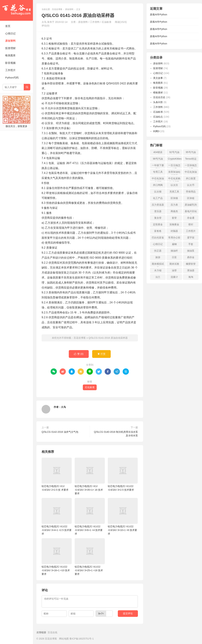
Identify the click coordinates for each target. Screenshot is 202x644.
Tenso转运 (191, 159)
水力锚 (158, 270)
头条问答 (158, 102)
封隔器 (174, 231)
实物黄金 (174, 224)
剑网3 (156, 131)
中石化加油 (191, 172)
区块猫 (174, 198)
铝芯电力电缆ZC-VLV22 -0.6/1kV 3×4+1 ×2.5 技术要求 (57, 516)
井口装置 (191, 178)
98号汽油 (158, 159)
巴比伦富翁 (158, 238)
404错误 (158, 152)
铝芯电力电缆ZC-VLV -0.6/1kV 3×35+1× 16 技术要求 (90, 476)
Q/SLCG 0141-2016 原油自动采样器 (108, 338)
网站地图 (64, 639)
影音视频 (10, 63)
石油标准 (107, 22)
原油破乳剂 (191, 205)
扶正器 (158, 251)
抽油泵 (191, 251)
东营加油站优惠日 (174, 173)
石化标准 (90, 387)
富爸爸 (158, 231)
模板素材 (158, 92)
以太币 (191, 185)
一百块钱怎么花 (191, 166)
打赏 (101, 354)
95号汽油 (191, 152)
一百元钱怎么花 (174, 166)
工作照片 (10, 70)
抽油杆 (174, 251)
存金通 (191, 218)
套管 (174, 218)
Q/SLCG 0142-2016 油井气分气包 (60, 432)
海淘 (191, 277)
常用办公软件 (174, 238)
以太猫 (158, 192)
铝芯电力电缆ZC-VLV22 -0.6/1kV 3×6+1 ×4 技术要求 (90, 516)
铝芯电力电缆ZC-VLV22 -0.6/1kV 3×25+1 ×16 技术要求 (90, 557)
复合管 (158, 218)
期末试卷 (174, 264)
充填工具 (174, 192)
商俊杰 (174, 211)
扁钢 (174, 244)
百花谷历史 (159, 97)
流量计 (174, 277)
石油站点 (158, 117)
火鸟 (63, 407)
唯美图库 (10, 55)
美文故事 (158, 78)
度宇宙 (191, 238)
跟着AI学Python (159, 15)
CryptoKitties (175, 159)
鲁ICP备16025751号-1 (82, 639)
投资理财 (10, 48)
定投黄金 (158, 224)
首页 (8, 26)
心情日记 (10, 33)
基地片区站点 (191, 212)
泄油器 (191, 270)
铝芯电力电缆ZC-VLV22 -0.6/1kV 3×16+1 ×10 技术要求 (57, 557)
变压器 (158, 211)
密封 (191, 224)
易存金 (191, 257)
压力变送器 (158, 205)
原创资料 (10, 41)
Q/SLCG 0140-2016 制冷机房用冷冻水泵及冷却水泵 (116, 434)
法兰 (158, 277)
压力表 (174, 205)
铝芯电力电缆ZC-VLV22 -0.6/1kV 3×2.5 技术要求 (123, 474)
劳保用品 (191, 192)
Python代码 (12, 78)
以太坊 (174, 185)
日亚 (174, 257)
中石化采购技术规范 (174, 179)
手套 (191, 244)
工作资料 (95, 22)
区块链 (191, 198)
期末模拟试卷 (158, 265)
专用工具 (158, 172)
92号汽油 (174, 152)
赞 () (79, 354)
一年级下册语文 (158, 166)
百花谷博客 (16, 10)
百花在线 (52, 632)
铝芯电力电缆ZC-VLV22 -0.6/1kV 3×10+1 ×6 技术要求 (123, 516)
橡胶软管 (191, 264)
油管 (174, 270)
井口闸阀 (158, 185)
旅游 (158, 257)
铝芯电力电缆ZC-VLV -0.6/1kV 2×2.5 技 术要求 (57, 474)
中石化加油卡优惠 (158, 179)
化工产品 (158, 198)
